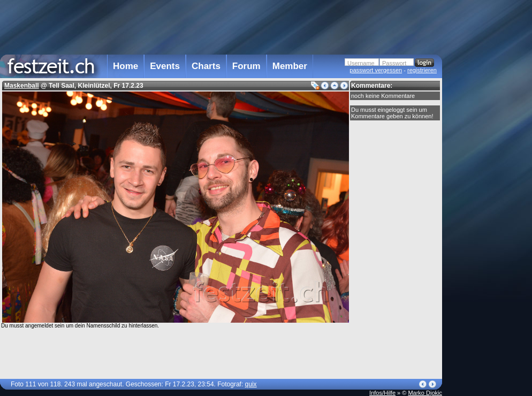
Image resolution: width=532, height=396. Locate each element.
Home (126, 66)
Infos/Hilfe (382, 393)
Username (361, 63)
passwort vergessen (376, 70)
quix (251, 384)
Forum (246, 66)
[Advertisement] (221, 26)
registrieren (422, 70)
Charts (206, 66)
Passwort (394, 63)
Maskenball (22, 86)
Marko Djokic (425, 393)
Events (165, 66)
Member (290, 66)
